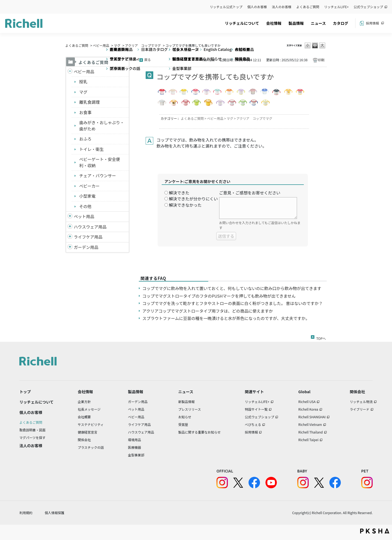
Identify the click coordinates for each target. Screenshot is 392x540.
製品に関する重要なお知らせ (200, 432)
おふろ (85, 139)
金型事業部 (136, 455)
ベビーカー (89, 186)
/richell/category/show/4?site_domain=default (70, 217)
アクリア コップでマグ (143, 45)
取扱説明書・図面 (32, 430)
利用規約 (26, 513)
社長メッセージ (89, 409)
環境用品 (134, 440)
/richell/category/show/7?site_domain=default (70, 227)
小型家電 (87, 196)
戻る (148, 60)
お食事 (85, 112)
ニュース (318, 23)
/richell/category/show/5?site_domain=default (70, 72)
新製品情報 (186, 402)
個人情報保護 (54, 513)
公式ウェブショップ (368, 7)
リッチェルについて (242, 23)
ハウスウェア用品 (90, 227)
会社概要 (84, 417)
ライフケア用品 (88, 237)
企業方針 (84, 402)
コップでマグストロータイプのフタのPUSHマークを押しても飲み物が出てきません (219, 296)
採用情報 (372, 23)
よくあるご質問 (308, 7)
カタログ (341, 23)
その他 (85, 206)
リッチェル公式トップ (226, 7)
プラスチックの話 (91, 447)
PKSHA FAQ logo (375, 531)
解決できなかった (185, 205)
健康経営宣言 (88, 432)
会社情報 (274, 23)
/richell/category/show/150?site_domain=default (70, 247)
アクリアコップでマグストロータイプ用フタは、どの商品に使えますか (208, 311)
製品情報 (296, 23)
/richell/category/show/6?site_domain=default (70, 237)
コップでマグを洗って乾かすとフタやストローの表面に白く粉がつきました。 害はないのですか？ (233, 303)
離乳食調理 (89, 102)
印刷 (321, 60)
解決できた (179, 193)
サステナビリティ (91, 424)
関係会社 (84, 440)
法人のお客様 (282, 7)
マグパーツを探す (32, 437)
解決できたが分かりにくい (193, 199)
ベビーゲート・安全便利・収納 (100, 162)
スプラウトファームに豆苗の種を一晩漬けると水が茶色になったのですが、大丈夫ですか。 (226, 318)
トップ (25, 392)
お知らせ (185, 417)
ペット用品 (84, 216)
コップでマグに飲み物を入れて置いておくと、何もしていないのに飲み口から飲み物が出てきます (232, 288)
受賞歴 (183, 424)
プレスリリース (190, 409)
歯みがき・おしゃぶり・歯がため (102, 126)
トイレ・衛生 (91, 149)
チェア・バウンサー (98, 176)
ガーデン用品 (86, 247)
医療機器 (134, 447)
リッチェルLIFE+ (336, 7)
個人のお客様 (257, 7)
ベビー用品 (101, 45)
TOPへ (321, 337)
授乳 (83, 82)
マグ (117, 45)
